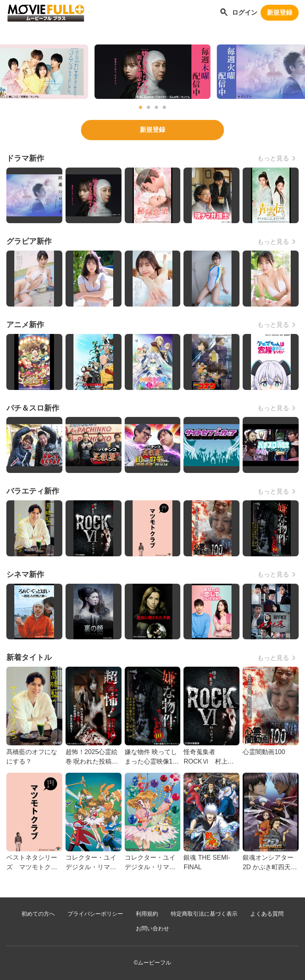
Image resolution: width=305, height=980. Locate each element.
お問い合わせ (152, 929)
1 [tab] (141, 108)
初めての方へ (38, 914)
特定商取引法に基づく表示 (204, 914)
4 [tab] (164, 108)
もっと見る (273, 158)
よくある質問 (267, 914)
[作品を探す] (224, 13)
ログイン (245, 13)
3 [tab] (156, 108)
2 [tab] (149, 108)
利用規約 (147, 914)
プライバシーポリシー (95, 914)
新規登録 (280, 13)
